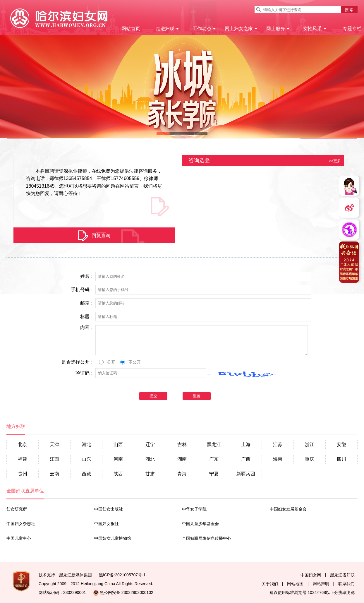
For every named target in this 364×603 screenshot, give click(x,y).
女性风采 (315, 29)
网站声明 (321, 584)
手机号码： (83, 290)
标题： (87, 317)
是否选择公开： (78, 362)
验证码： (85, 373)
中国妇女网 (311, 575)
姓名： (87, 276)
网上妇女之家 (241, 29)
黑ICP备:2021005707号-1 (122, 575)
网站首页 (131, 29)
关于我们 (270, 584)
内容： (87, 328)
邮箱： (87, 303)
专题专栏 (352, 29)
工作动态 (204, 29)
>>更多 (335, 161)
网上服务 (278, 29)
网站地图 (295, 584)
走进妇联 (168, 29)
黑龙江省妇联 (342, 575)
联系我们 (346, 584)
